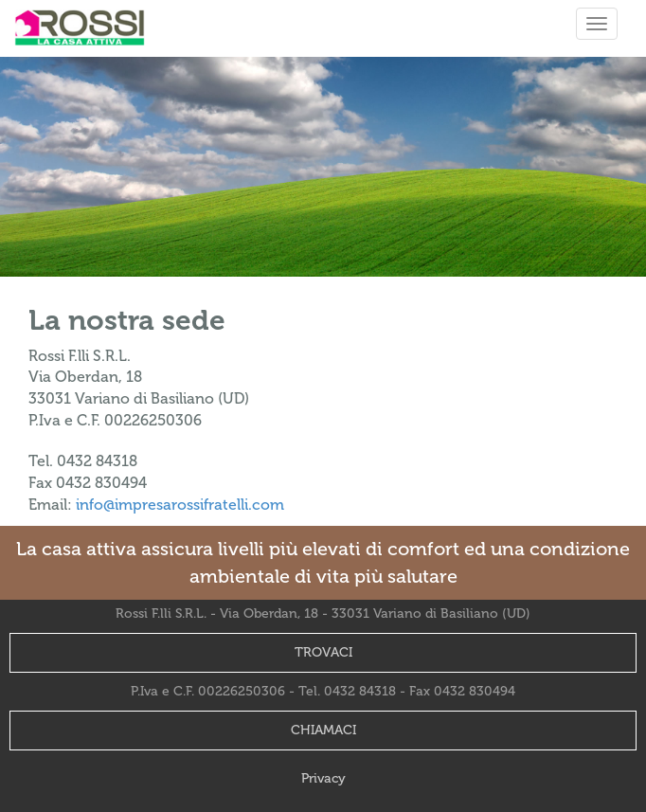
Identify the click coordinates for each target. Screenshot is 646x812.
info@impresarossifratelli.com (180, 505)
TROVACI (323, 652)
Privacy (323, 778)
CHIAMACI (323, 730)
